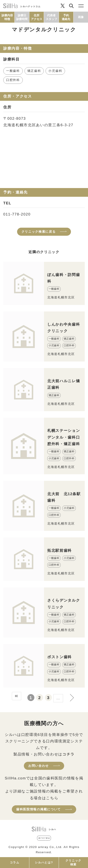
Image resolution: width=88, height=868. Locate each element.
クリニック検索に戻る (39, 232)
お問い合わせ (39, 766)
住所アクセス (37, 17)
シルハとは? (44, 862)
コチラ (69, 754)
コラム (15, 862)
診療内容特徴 (7, 17)
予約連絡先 (66, 17)
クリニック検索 (73, 862)
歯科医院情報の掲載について (39, 809)
